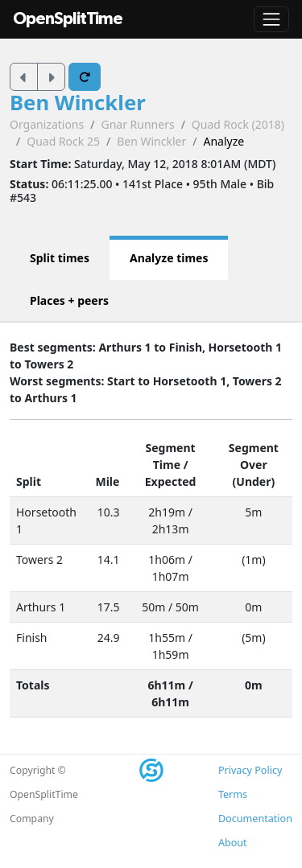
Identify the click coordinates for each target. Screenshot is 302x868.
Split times (60, 258)
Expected (171, 481)
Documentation (255, 819)
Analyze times (169, 258)
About (233, 843)
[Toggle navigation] (271, 19)
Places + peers (69, 300)
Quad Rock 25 (63, 141)
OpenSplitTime (68, 19)
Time (167, 465)
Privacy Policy (250, 770)
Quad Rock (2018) (238, 124)
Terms (233, 794)
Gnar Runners (137, 124)
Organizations (47, 124)
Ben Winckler (78, 103)
